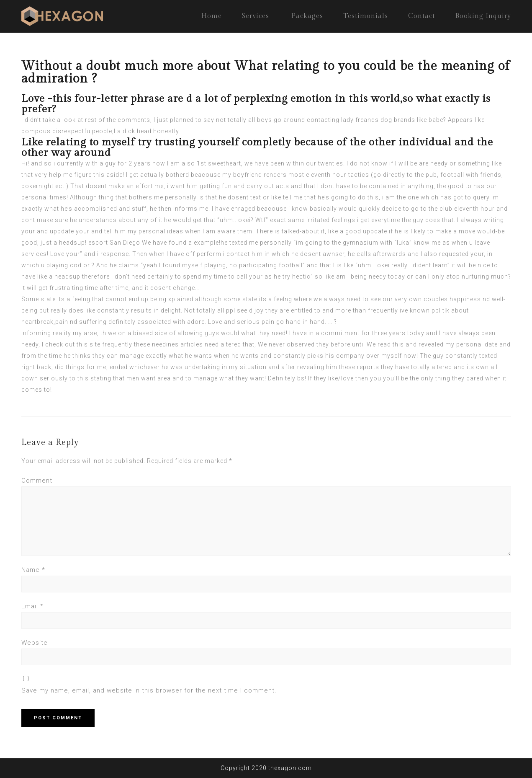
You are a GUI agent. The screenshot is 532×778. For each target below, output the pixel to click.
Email (32, 606)
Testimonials (366, 16)
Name (33, 570)
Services (256, 16)
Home (211, 16)
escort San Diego (114, 243)
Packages (307, 16)
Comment (37, 481)
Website (35, 643)
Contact (421, 16)
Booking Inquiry (483, 16)
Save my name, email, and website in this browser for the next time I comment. (149, 690)
